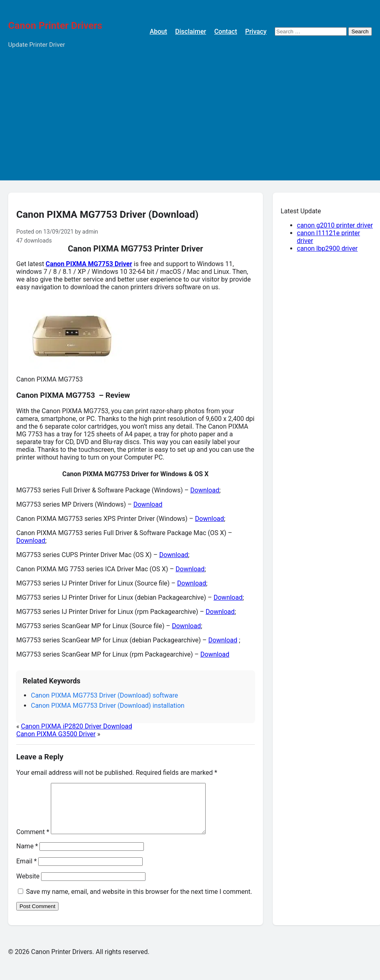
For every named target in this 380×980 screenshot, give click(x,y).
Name (27, 856)
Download (205, 490)
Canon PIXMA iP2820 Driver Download (76, 726)
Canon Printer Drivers (55, 26)
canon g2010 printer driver (335, 225)
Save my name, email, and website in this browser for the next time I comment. (139, 901)
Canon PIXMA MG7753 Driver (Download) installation (108, 706)
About (158, 31)
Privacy (256, 31)
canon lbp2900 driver (328, 248)
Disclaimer (191, 31)
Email (26, 871)
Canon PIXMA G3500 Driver (56, 734)
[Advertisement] (190, 124)
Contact (226, 31)
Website (28, 886)
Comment (33, 842)
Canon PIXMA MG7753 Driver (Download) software (104, 695)
